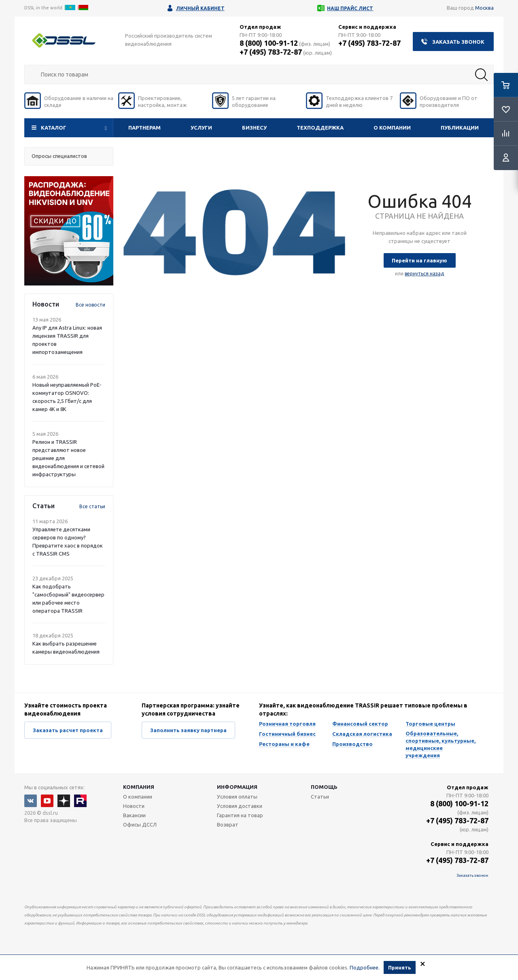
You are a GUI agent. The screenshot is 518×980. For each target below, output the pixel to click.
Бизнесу (254, 128)
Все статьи (92, 506)
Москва (484, 8)
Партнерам (144, 128)
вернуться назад (424, 274)
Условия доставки (240, 806)
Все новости (90, 305)
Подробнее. (365, 967)
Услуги (201, 128)
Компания (139, 787)
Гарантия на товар (240, 815)
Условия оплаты (237, 797)
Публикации (460, 128)
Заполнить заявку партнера (188, 730)
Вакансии (134, 815)
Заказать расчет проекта (68, 730)
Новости (134, 806)
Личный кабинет (200, 8)
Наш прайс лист (350, 8)
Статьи (320, 797)
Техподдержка (320, 128)
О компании (392, 128)
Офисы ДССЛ (140, 824)
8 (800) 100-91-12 (269, 43)
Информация (237, 787)
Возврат (228, 824)
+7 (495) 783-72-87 (271, 52)
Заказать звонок (458, 42)
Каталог (54, 128)
